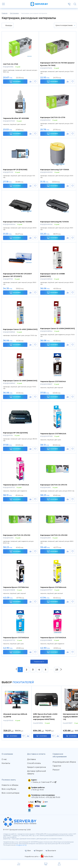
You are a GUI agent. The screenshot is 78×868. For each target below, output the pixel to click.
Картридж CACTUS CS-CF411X (54, 485)
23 (57, 670)
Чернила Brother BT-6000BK (16, 118)
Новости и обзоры (10, 785)
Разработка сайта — (33, 856)
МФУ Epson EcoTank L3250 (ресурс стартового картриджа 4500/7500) (45, 717)
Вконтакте (51, 851)
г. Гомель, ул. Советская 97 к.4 (44, 782)
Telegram (38, 851)
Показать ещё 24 (39, 662)
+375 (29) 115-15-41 (38, 797)
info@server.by (21, 845)
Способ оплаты (34, 763)
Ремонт (56, 770)
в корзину (14, 736)
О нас (4, 759)
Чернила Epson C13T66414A (16, 587)
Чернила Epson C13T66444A (53, 587)
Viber (28, 851)
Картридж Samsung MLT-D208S (18, 222)
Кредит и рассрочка (36, 767)
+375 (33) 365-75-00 (53, 797)
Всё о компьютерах (10, 793)
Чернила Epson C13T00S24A (16, 638)
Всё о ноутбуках (9, 789)
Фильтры (7, 26)
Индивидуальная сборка (64, 762)
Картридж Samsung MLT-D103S (54, 222)
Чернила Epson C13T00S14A (53, 381)
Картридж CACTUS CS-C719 (53, 117)
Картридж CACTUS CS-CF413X (17, 535)
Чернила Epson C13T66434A (16, 485)
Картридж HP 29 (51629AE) (15, 170)
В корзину (15, 81)
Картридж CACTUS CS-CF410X (54, 535)
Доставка (31, 759)
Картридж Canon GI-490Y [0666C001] (20, 381)
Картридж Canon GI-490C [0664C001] (20, 329)
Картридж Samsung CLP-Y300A (55, 170)
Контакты (6, 763)
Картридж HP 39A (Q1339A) (15, 433)
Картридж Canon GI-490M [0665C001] (57, 328)
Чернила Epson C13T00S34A (53, 638)
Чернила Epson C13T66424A (53, 434)
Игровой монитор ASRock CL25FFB (15, 715)
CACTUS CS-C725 (11, 64)
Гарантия (57, 766)
